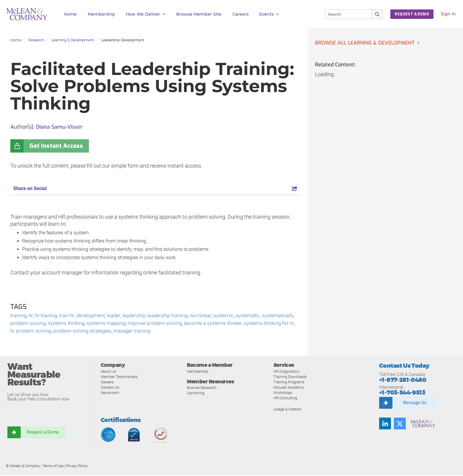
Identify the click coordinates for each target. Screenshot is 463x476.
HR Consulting (285, 399)
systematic (260, 316)
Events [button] (269, 14)
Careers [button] (241, 14)
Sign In (448, 14)
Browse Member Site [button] (199, 14)
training (19, 316)
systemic (235, 316)
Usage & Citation (287, 410)
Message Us (415, 404)
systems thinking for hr (37, 332)
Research (36, 40)
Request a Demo (43, 434)
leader (120, 316)
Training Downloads (290, 378)
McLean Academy (289, 388)
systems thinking (105, 324)
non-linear (211, 316)
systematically (27, 324)
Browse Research (202, 389)
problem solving (64, 324)
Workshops (283, 394)
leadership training (176, 316)
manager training (193, 332)
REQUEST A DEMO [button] (412, 14)
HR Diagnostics (286, 372)
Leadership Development (123, 40)
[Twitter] (400, 425)
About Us (108, 372)
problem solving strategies (141, 332)
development (96, 316)
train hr (70, 316)
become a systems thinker (259, 324)
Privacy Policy (77, 467)
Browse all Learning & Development (366, 43)
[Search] (346, 14)
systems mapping (147, 324)
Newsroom (110, 394)
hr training (48, 316)
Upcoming (196, 394)
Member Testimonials (119, 378)
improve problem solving (199, 324)
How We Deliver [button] (146, 14)
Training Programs (289, 383)
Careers (107, 383)
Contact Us (110, 388)
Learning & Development (73, 40)
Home (70, 14)
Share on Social (155, 188)
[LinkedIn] (385, 425)
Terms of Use (53, 467)
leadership (141, 316)
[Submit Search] (378, 14)
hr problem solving (87, 332)
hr (32, 316)
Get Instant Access (56, 146)
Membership (101, 14)
